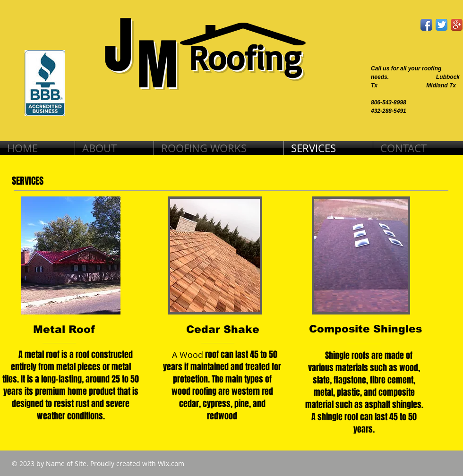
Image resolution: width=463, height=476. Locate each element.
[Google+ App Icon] (457, 25)
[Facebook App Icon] (426, 25)
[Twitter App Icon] (442, 25)
